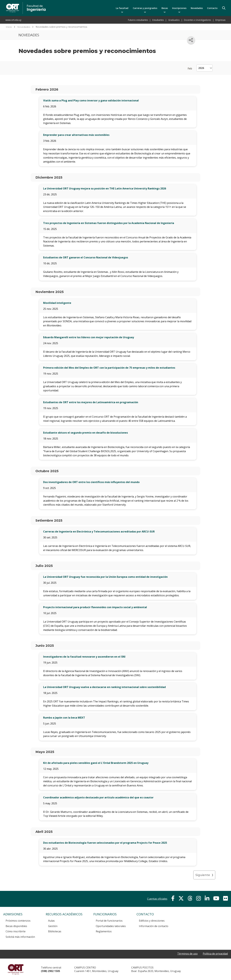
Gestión (53, 926)
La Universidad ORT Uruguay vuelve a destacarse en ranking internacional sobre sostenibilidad (104, 687)
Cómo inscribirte (16, 931)
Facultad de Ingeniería (59, 4)
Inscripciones (179, 8)
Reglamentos (104, 931)
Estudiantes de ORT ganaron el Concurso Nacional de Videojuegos (86, 257)
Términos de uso (187, 954)
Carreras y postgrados (145, 8)
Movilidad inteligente (57, 303)
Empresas (220, 20)
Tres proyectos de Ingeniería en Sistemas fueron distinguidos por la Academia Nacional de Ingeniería (109, 223)
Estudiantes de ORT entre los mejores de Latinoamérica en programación (91, 402)
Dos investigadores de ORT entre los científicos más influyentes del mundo (91, 482)
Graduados (174, 20)
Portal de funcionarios (109, 921)
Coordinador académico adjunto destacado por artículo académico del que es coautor (98, 797)
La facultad (122, 8)
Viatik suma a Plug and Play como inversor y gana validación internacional (91, 100)
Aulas (51, 921)
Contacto (212, 8)
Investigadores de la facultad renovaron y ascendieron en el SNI (84, 657)
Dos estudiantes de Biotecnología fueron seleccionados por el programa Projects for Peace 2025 (105, 843)
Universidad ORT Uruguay (16, 969)
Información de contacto (154, 926)
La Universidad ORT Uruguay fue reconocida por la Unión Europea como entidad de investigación (105, 577)
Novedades (197, 8)
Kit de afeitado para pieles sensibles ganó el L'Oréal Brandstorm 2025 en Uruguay (96, 763)
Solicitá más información (20, 937)
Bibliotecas (55, 931)
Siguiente (203, 875)
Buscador (224, 8)
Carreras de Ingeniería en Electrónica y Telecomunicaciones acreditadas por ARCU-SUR (99, 532)
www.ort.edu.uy (13, 20)
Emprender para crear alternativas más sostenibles (76, 135)
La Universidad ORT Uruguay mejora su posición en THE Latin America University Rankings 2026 (105, 188)
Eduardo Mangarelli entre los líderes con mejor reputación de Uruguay (89, 337)
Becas (165, 8)
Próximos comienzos (18, 921)
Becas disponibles (16, 926)
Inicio (9, 27)
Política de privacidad (215, 954)
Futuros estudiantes (138, 20)
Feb (190, 69)
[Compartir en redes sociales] (191, 40)
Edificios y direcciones (152, 921)
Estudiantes (158, 20)
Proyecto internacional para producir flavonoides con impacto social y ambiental (95, 607)
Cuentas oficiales (157, 899)
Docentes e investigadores (198, 20)
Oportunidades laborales (111, 926)
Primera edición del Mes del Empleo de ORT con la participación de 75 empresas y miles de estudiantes (109, 368)
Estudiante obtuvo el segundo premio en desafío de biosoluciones (86, 433)
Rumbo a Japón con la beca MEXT (64, 718)
